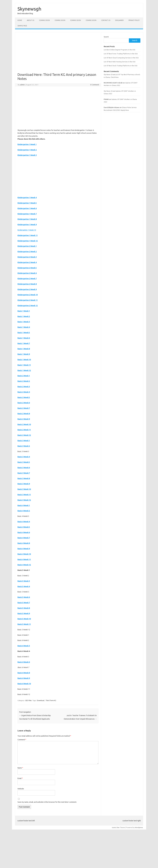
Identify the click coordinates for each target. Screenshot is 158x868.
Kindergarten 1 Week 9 (27, 225)
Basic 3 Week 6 (24, 468)
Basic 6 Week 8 (24, 673)
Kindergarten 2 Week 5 (27, 268)
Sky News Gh (108, 74)
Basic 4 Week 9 (24, 549)
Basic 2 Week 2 (24, 381)
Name (20, 768)
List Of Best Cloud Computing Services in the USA (121, 58)
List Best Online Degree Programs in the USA (119, 50)
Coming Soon (44, 20)
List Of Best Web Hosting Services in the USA (120, 62)
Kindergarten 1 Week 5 (27, 203)
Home (20, 20)
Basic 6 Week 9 (24, 678)
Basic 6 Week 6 (24, 662)
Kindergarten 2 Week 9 (27, 289)
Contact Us (106, 20)
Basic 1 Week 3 (24, 322)
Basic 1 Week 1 (24, 311)
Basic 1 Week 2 (24, 316)
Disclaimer (119, 20)
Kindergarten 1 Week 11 (28, 235)
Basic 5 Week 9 (24, 613)
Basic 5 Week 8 (24, 608)
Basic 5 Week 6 (24, 597)
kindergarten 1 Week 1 (27, 144)
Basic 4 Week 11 (24, 559)
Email (20, 778)
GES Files (28, 700)
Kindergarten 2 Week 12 (28, 306)
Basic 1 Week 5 (24, 333)
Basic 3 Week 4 (24, 457)
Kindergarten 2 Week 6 (27, 273)
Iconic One (116, 827)
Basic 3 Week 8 (24, 478)
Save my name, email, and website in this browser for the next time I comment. (47, 802)
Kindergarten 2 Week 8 (27, 284)
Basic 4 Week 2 (24, 511)
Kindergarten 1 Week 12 (28, 241)
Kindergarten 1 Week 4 (27, 198)
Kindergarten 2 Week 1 (27, 246)
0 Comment (95, 85)
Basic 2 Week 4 (24, 392)
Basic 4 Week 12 (24, 565)
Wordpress (139, 827)
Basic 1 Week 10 (24, 360)
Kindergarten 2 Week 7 (27, 279)
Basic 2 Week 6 (24, 403)
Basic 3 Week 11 (24, 495)
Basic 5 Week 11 (24, 624)
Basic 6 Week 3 (24, 646)
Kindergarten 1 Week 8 (27, 219)
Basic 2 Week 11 (24, 430)
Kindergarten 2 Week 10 (28, 295)
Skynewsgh (29, 9)
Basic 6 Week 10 (24, 684)
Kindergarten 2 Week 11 (28, 300)
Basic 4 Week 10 (24, 554)
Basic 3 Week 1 (24, 441)
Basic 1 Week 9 (24, 354)
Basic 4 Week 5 (24, 527)
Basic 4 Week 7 (24, 538)
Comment (22, 740)
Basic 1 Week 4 (24, 327)
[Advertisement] (58, 54)
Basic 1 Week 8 (24, 349)
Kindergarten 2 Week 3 (27, 257)
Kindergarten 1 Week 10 (27, 230)
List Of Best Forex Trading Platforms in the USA (121, 54)
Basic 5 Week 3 (24, 581)
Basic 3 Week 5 (24, 462)
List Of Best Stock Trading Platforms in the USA (121, 66)
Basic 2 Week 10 (24, 424)
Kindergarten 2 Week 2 (27, 252)
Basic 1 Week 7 (24, 343)
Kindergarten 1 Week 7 (27, 214)
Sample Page (22, 26)
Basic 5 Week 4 (24, 586)
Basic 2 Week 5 (24, 397)
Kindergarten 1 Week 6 (27, 208)
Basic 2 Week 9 (24, 419)
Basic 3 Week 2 (24, 446)
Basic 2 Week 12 (24, 435)
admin (22, 85)
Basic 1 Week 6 (24, 338)
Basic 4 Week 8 (24, 543)
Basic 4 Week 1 (24, 505)
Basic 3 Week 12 (24, 500)
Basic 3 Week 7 (24, 473)
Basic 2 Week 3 (24, 387)
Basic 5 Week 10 (24, 619)
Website (21, 789)
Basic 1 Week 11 (24, 365)
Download (41, 700)
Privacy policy (134, 20)
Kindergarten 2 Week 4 (27, 262)
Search (106, 37)
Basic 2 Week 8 (24, 414)
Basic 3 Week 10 (24, 489)
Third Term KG (51, 700)
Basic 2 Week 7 (24, 408)
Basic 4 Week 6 (24, 532)
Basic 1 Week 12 (24, 370)
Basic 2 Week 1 (24, 376)
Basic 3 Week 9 (24, 484)
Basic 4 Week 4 (24, 522)
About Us (31, 20)
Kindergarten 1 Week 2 (27, 150)
